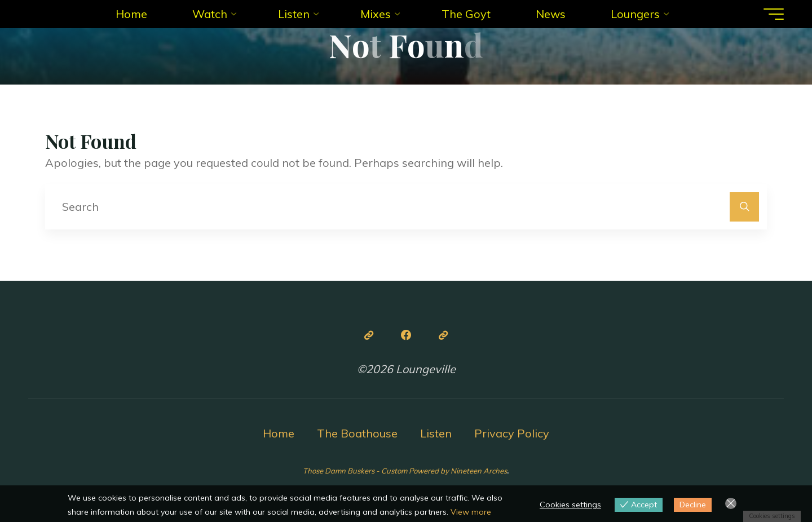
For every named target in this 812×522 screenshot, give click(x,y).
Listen (436, 433)
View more (471, 512)
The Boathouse (357, 433)
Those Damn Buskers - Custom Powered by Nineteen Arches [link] (405, 471)
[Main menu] (774, 14)
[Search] (744, 207)
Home (279, 433)
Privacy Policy (512, 433)
